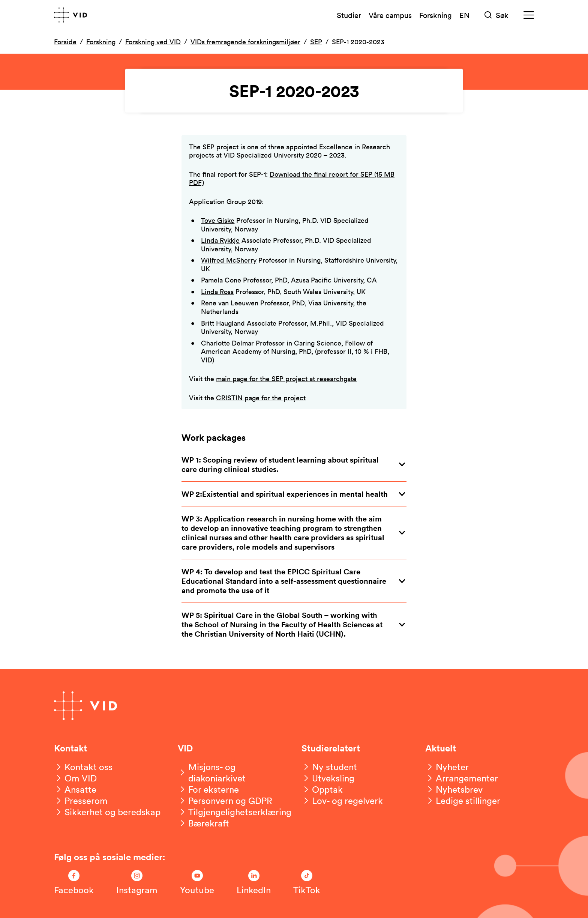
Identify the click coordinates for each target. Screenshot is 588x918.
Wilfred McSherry (229, 260)
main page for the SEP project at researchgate (286, 379)
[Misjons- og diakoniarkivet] (232, 772)
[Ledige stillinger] (463, 801)
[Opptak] (322, 789)
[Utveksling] (328, 778)
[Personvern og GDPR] (225, 801)
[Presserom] (81, 801)
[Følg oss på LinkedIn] (254, 883)
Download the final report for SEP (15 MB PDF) (292, 178)
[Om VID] (75, 778)
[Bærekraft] (203, 823)
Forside (65, 42)
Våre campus (390, 15)
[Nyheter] (447, 767)
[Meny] (529, 15)
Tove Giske (218, 220)
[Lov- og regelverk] (342, 801)
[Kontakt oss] (83, 767)
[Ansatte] (75, 789)
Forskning (436, 15)
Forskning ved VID (153, 42)
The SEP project (214, 147)
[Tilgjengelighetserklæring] (235, 812)
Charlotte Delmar (227, 343)
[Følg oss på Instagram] (137, 883)
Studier (349, 15)
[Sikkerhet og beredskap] (107, 812)
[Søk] (496, 15)
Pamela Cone (221, 280)
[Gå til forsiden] (70, 15)
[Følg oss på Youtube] (197, 883)
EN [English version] (464, 15)
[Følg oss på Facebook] (74, 883)
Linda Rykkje (220, 240)
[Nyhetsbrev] (454, 789)
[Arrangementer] (462, 778)
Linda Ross (217, 291)
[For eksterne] (208, 789)
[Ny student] (329, 767)
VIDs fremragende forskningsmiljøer (245, 42)
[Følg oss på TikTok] (307, 883)
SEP (316, 42)
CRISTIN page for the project (261, 398)
